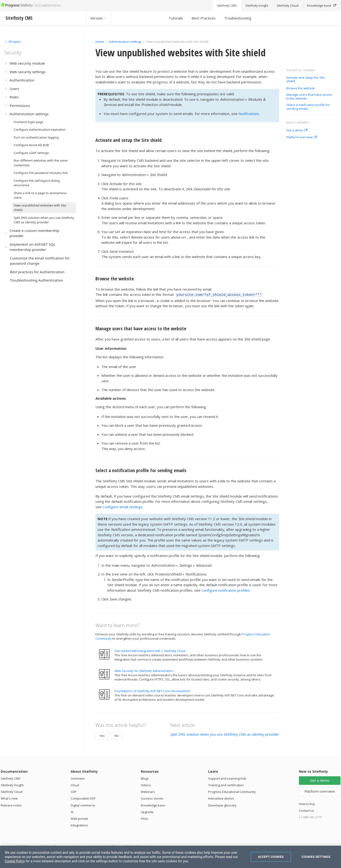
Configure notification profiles (226, 590)
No (117, 735)
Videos (146, 784)
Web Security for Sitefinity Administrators (144, 670)
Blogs (145, 778)
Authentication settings (125, 42)
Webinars (148, 791)
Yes (102, 735)
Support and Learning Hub (227, 778)
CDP (74, 791)
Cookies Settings (316, 857)
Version (99, 18)
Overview (78, 778)
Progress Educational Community (232, 791)
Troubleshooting (238, 18)
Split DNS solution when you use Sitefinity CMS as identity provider (225, 734)
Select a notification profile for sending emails (308, 107)
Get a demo (297, 130)
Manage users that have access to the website (309, 97)
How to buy (307, 803)
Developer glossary (222, 805)
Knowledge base (153, 805)
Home (100, 42)
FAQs (145, 818)
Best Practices (204, 18)
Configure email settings (123, 506)
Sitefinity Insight (12, 784)
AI (72, 811)
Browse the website (301, 88)
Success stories (152, 798)
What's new (9, 798)
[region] (170, 857)
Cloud (75, 784)
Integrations (79, 825)
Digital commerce (83, 805)
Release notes (11, 805)
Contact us (306, 810)
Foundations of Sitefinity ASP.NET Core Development (152, 690)
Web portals (79, 818)
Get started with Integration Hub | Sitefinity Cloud (150, 650)
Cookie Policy (15, 861)
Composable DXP (83, 798)
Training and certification (226, 784)
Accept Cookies (271, 857)
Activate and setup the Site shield (306, 79)
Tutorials (176, 18)
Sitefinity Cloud (12, 791)
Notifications (249, 114)
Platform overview (302, 137)
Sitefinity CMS (11, 778)
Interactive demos (221, 798)
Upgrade (147, 811)
